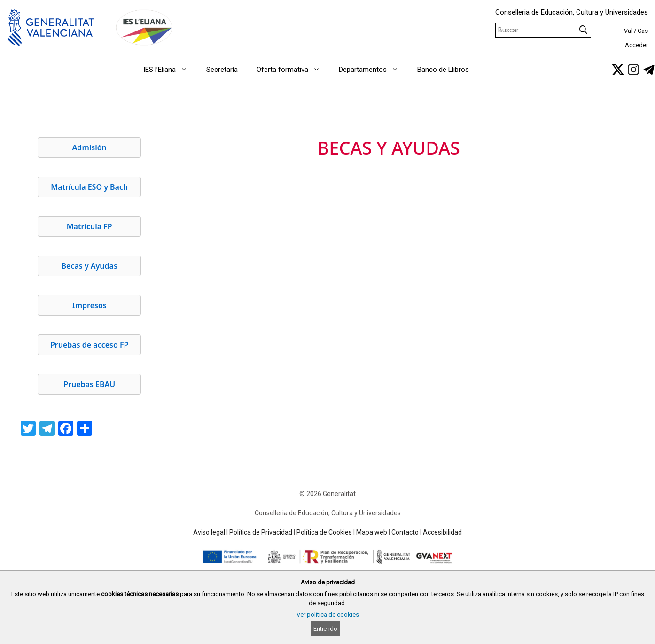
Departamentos (373, 70)
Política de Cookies (324, 532)
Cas (643, 31)
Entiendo (325, 629)
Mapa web (372, 532)
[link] (618, 70)
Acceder (636, 45)
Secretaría (222, 70)
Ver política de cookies (328, 615)
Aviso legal (209, 532)
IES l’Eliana (170, 70)
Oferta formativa (293, 70)
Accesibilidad (442, 532)
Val (628, 31)
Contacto (405, 532)
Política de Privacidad (261, 532)
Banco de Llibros (443, 70)
